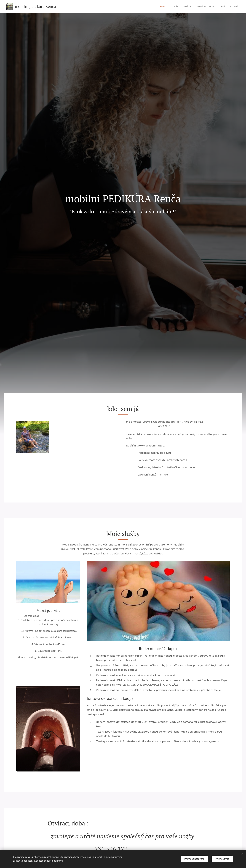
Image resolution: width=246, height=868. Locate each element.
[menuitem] (166, 6)
